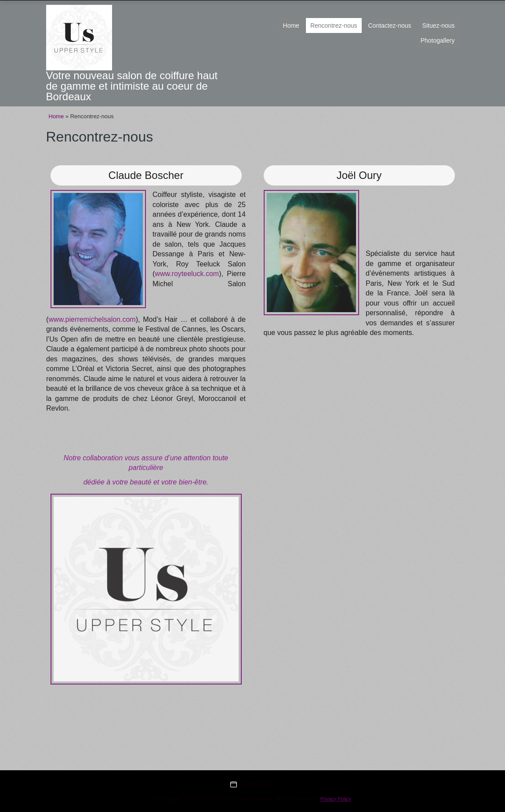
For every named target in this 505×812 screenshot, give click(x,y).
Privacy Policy (336, 799)
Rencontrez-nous (334, 25)
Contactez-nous (390, 25)
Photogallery (438, 40)
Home (291, 25)
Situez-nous (439, 25)
